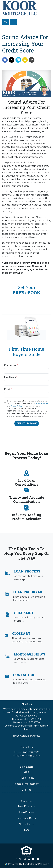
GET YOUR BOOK (27, 423)
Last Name (11, 377)
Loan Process (27, 812)
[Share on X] (12, 60)
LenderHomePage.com (36, 864)
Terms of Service (42, 403)
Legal (26, 772)
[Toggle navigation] (13, 22)
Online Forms (26, 824)
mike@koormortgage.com (26, 756)
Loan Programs (27, 806)
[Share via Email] (25, 60)
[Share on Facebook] (5, 60)
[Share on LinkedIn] (18, 60)
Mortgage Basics (27, 818)
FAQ (26, 830)
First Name (11, 365)
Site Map (27, 790)
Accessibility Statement (26, 784)
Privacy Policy (16, 406)
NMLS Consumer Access (26, 736)
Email (8, 389)
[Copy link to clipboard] (32, 60)
